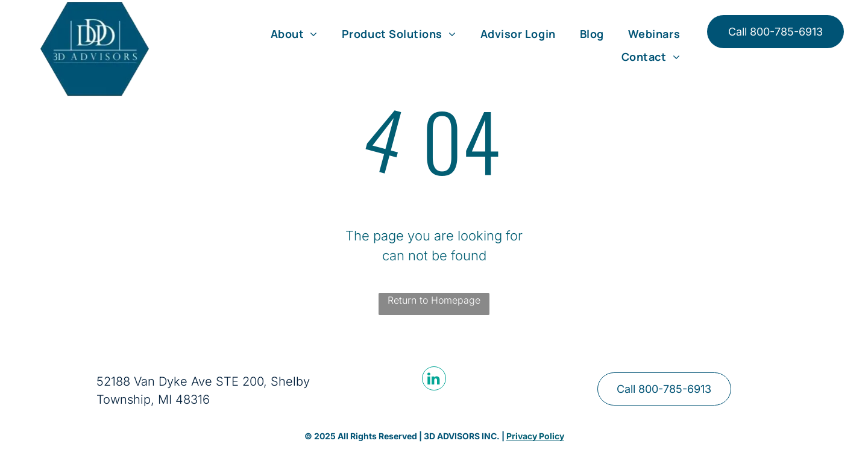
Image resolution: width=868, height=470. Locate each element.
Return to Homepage (434, 300)
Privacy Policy (535, 436)
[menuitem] (294, 34)
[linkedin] (434, 380)
